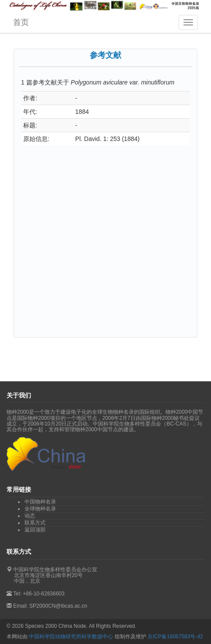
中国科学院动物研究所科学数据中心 (71, 637)
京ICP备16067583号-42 (175, 637)
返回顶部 (35, 530)
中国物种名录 (40, 502)
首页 (21, 22)
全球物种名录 (40, 509)
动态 (30, 516)
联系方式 (35, 523)
